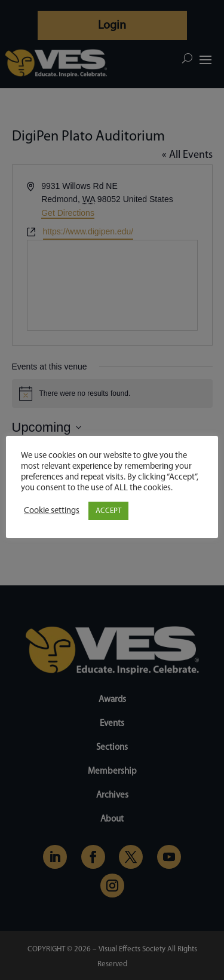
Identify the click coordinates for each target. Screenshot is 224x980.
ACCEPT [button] (108, 511)
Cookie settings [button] (52, 511)
